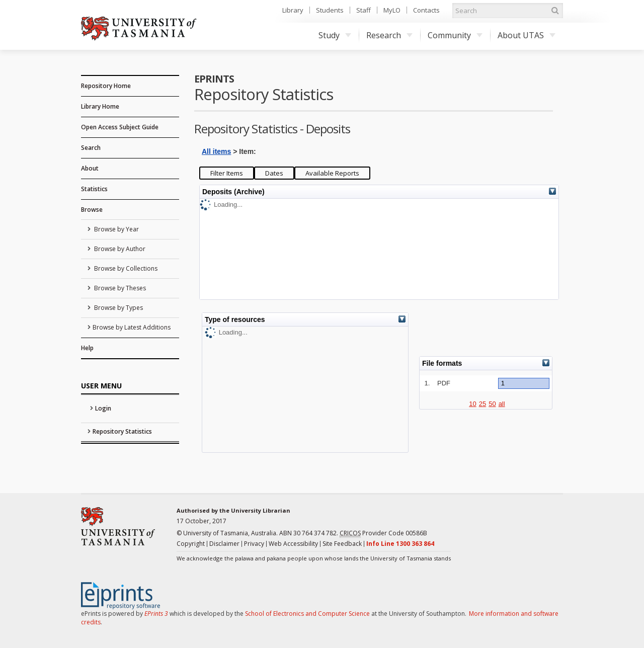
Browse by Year (116, 229)
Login (103, 408)
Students (330, 10)
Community (455, 35)
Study (335, 35)
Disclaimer (224, 544)
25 (482, 404)
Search (91, 148)
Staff (364, 10)
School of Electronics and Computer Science (307, 614)
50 (492, 404)
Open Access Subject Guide (120, 127)
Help (87, 348)
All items (216, 151)
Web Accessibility (293, 544)
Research (389, 35)
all (502, 404)
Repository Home (106, 86)
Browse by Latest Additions (132, 327)
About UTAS (527, 35)
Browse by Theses (119, 288)
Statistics (94, 189)
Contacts (426, 10)
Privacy (254, 544)
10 (472, 404)
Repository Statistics (122, 431)
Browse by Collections (125, 268)
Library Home (100, 106)
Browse (92, 210)
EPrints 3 (156, 614)
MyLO (392, 10)
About (90, 168)
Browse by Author (119, 249)
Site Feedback (342, 544)
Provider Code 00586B (383, 533)
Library (293, 10)
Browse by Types (118, 308)
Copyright (191, 544)
